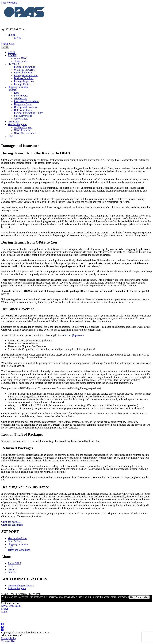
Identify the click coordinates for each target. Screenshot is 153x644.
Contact (12, 569)
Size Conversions (23, 116)
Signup (5, 44)
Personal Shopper (23, 73)
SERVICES (14, 64)
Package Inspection (24, 81)
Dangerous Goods (23, 104)
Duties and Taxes (23, 110)
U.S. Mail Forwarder (25, 70)
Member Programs (17, 124)
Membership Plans (17, 538)
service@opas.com (74, 335)
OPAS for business (11, 522)
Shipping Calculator (18, 87)
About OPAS (21, 58)
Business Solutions (24, 78)
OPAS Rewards (22, 130)
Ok (132, 597)
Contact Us (13, 122)
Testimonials (21, 61)
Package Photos (22, 84)
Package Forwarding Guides (29, 113)
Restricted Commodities (26, 101)
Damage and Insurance (26, 107)
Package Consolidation (26, 75)
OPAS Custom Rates (25, 133)
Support (12, 90)
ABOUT (12, 55)
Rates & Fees (14, 541)
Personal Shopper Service (21, 586)
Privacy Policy (9, 638)
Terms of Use (8, 641)
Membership (21, 98)
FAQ (17, 93)
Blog (10, 136)
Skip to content (9, 3)
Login (12, 44)
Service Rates (21, 96)
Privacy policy (142, 597)
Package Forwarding (25, 67)
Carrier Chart (21, 119)
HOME (11, 52)
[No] (3, 601)
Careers (12, 572)
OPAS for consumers (12, 525)
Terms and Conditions (19, 550)
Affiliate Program (23, 127)
